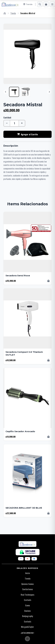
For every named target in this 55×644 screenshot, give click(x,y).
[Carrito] (46, 4)
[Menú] (52, 4)
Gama (27, 605)
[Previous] (6, 92)
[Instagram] (27, 639)
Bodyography (28, 616)
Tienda (13, 13)
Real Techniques (27, 595)
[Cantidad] (14, 123)
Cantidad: (7, 117)
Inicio (27, 573)
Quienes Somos (27, 584)
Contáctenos (27, 589)
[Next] (49, 92)
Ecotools (28, 600)
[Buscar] (40, 4)
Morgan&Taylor (27, 627)
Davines (27, 611)
